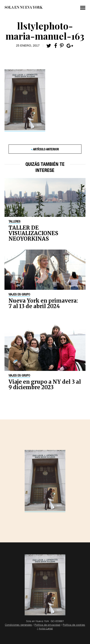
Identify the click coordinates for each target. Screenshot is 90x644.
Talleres (14, 222)
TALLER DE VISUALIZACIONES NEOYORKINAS (33, 233)
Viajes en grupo (19, 295)
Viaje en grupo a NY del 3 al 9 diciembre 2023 (45, 384)
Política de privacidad (47, 625)
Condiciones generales (18, 625)
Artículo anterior (46, 150)
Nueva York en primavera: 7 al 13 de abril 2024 (43, 303)
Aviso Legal (46, 629)
